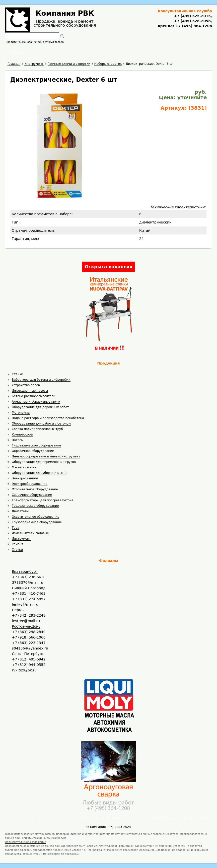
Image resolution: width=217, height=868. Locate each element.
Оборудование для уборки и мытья (39, 473)
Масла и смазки (24, 467)
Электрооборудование (30, 484)
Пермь (18, 610)
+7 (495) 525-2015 (192, 16)
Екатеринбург (25, 572)
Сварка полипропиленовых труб (37, 429)
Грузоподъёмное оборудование (37, 522)
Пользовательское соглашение (26, 842)
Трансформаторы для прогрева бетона (42, 500)
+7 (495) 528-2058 (192, 21)
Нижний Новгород (29, 588)
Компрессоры (22, 434)
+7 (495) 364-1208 (193, 26)
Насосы (17, 440)
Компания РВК (65, 13)
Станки (17, 374)
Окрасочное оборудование (33, 451)
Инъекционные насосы (30, 391)
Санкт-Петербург (28, 654)
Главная (47, 52)
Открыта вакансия (108, 267)
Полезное (104, 52)
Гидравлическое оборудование (36, 445)
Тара (15, 528)
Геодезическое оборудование (35, 506)
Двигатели (20, 511)
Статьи (17, 550)
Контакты (166, 52)
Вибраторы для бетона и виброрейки (41, 380)
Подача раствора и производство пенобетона (48, 418)
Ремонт (17, 544)
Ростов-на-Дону (26, 626)
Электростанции (25, 478)
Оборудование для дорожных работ (40, 407)
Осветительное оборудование (36, 517)
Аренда (75, 52)
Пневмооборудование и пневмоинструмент (46, 456)
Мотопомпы (21, 413)
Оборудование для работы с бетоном (41, 424)
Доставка (135, 52)
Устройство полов (26, 385)
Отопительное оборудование (35, 489)
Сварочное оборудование (32, 495)
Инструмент (21, 539)
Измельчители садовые (30, 533)
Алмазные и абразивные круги (36, 402)
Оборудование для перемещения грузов (44, 462)
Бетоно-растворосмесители (34, 396)
